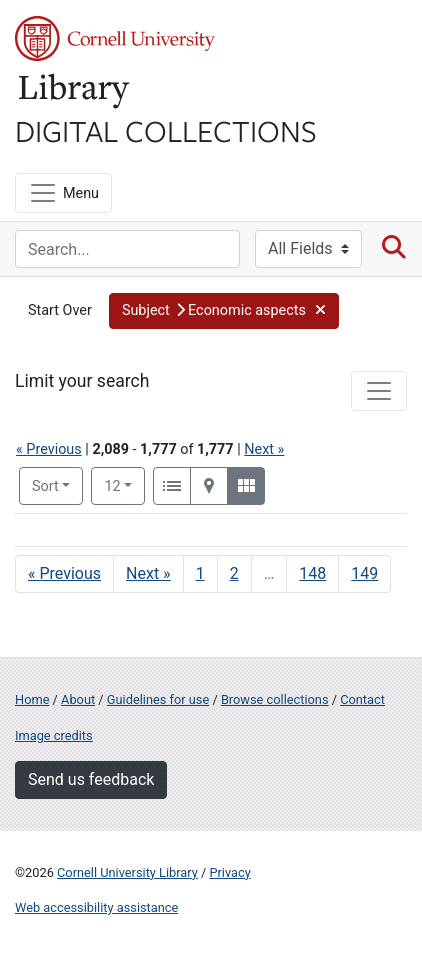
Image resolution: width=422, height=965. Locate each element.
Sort (45, 486)
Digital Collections (166, 130)
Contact (362, 699)
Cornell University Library (127, 872)
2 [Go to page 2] (234, 573)
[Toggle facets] (379, 391)
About (78, 699)
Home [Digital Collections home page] (32, 699)
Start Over (60, 310)
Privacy (229, 872)
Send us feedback (91, 779)
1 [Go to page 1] (200, 573)
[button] (224, 311)
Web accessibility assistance (96, 907)
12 (124, 485)
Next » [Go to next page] (148, 573)
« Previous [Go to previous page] (64, 573)
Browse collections (275, 699)
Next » (264, 449)
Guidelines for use (158, 699)
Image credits (54, 735)
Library (75, 91)
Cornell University (115, 38)
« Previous (49, 449)
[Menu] (63, 193)
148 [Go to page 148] (312, 573)
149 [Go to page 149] (364, 573)
